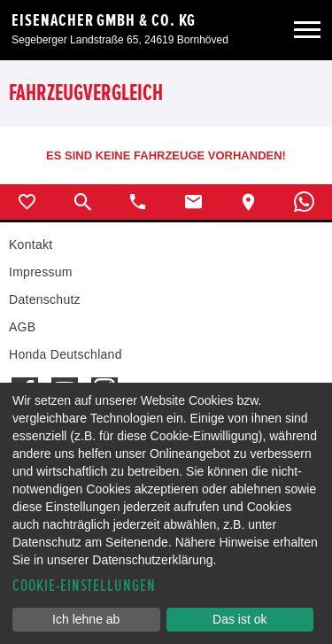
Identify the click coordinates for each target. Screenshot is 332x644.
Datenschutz (45, 299)
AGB (22, 327)
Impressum (41, 272)
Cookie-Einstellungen (84, 586)
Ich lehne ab (86, 619)
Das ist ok (239, 619)
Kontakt (31, 244)
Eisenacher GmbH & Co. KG (104, 20)
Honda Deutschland (66, 354)
